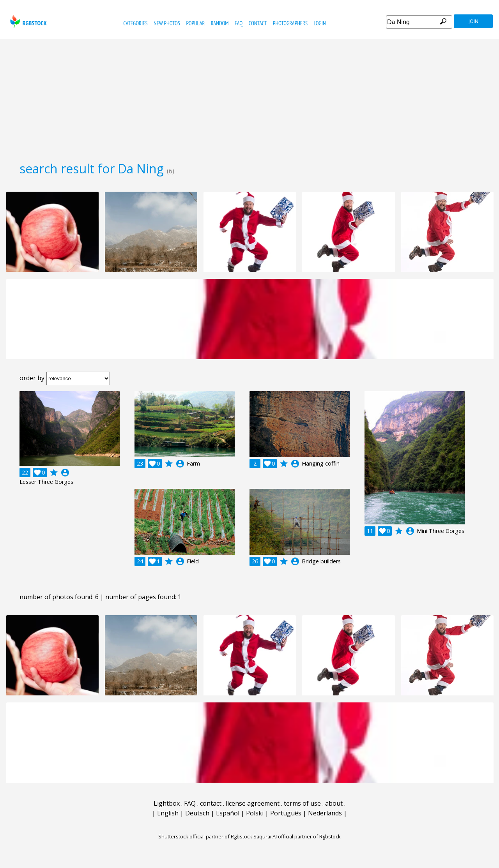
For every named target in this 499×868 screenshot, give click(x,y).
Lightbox (167, 803)
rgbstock (27, 22)
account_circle (65, 473)
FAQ (239, 23)
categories (135, 23)
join (473, 21)
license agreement (253, 803)
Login (320, 23)
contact (258, 23)
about (334, 803)
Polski (255, 813)
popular (195, 23)
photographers (290, 23)
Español (228, 813)
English (168, 813)
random (220, 23)
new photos (167, 23)
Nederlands (325, 813)
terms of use (302, 803)
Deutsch (197, 813)
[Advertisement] (249, 97)
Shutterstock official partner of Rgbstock (205, 836)
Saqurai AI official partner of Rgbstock (297, 836)
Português (286, 813)
